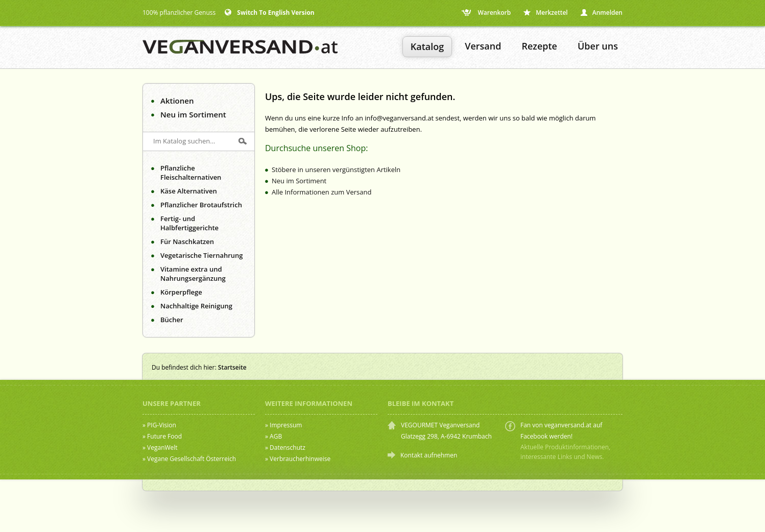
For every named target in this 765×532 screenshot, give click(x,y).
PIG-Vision (162, 425)
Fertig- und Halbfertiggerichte (189, 223)
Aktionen (177, 101)
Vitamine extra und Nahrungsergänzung (193, 274)
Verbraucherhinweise (300, 459)
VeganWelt (162, 448)
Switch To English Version (269, 13)
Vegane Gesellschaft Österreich (192, 459)
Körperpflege (181, 292)
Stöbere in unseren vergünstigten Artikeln (336, 170)
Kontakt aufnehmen (429, 455)
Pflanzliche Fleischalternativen (191, 173)
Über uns (598, 46)
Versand (483, 46)
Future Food (164, 436)
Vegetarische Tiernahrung (202, 255)
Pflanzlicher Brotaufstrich (201, 205)
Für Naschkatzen (187, 241)
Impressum (286, 425)
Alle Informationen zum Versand (321, 192)
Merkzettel (545, 13)
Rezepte (539, 46)
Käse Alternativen (189, 191)
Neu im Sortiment (193, 114)
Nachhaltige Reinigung (196, 306)
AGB (276, 436)
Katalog (427, 46)
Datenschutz (288, 448)
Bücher (172, 320)
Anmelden (602, 13)
